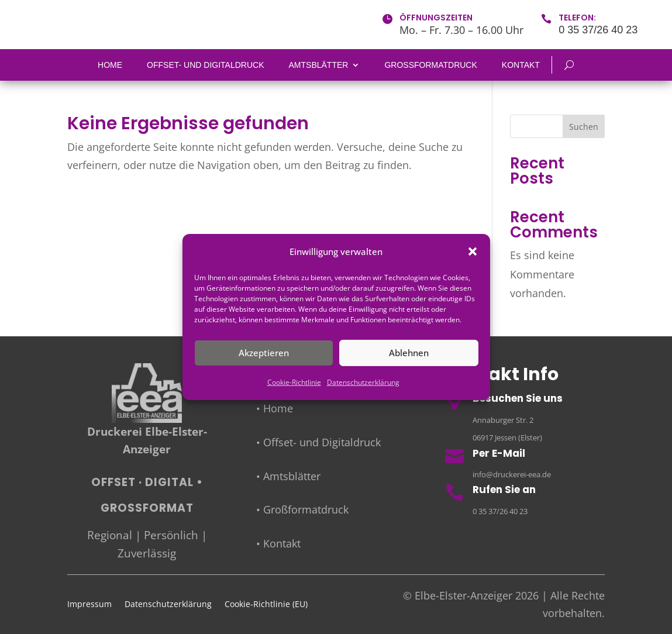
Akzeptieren (264, 353)
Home (110, 65)
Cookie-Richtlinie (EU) (266, 605)
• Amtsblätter (288, 476)
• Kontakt (278, 543)
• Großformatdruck (302, 509)
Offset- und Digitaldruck (205, 65)
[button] (473, 251)
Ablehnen (409, 353)
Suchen (584, 127)
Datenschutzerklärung (363, 382)
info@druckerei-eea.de (512, 474)
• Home (275, 409)
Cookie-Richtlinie (294, 382)
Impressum (89, 605)
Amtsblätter (319, 65)
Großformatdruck (430, 65)
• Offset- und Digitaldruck (318, 442)
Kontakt (521, 65)
